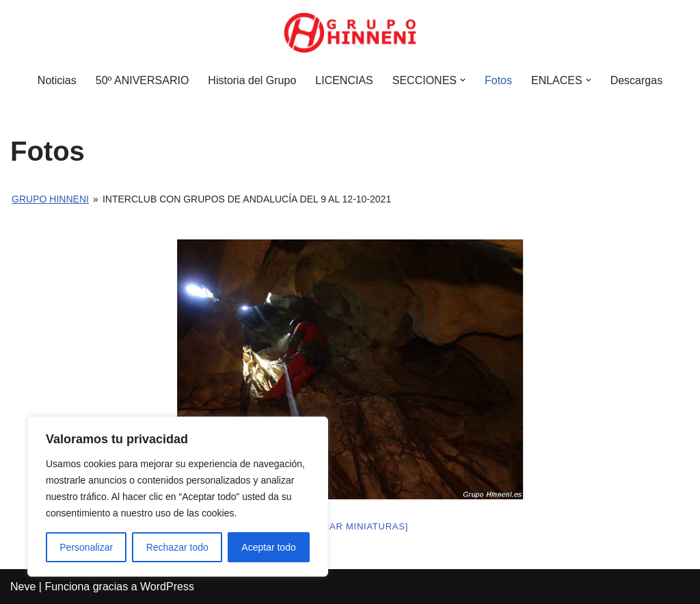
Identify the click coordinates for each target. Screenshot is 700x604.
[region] (178, 497)
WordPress (167, 587)
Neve (23, 587)
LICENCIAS (344, 80)
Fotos (498, 80)
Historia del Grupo (252, 80)
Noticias (57, 80)
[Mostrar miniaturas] (350, 526)
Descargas (636, 80)
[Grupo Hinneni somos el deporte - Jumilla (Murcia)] (350, 33)
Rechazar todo (177, 547)
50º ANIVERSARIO (143, 80)
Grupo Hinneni (50, 199)
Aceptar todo (268, 547)
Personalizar (86, 547)
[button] (463, 80)
